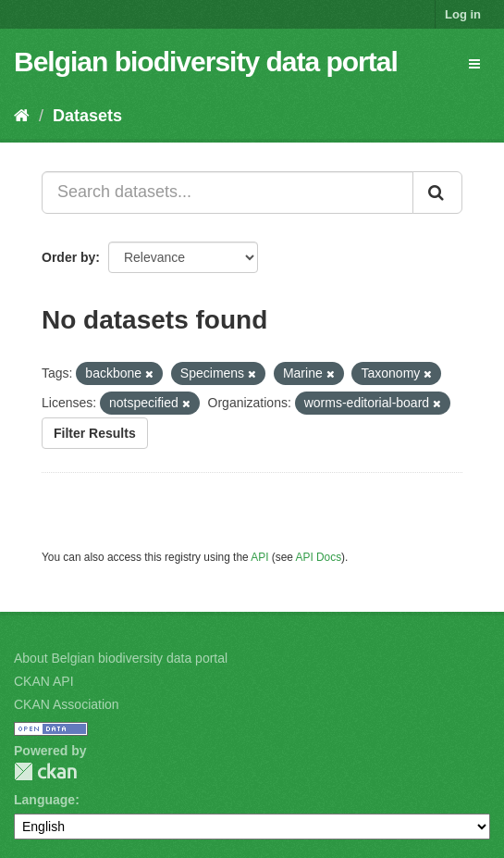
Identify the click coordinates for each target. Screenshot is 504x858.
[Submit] (437, 193)
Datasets (87, 116)
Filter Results (95, 433)
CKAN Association (67, 704)
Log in (463, 14)
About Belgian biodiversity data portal (121, 658)
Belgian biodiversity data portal (206, 62)
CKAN (45, 771)
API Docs (319, 557)
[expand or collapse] (474, 64)
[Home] (22, 116)
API (259, 557)
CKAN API (44, 681)
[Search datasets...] (227, 193)
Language (44, 800)
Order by (68, 257)
